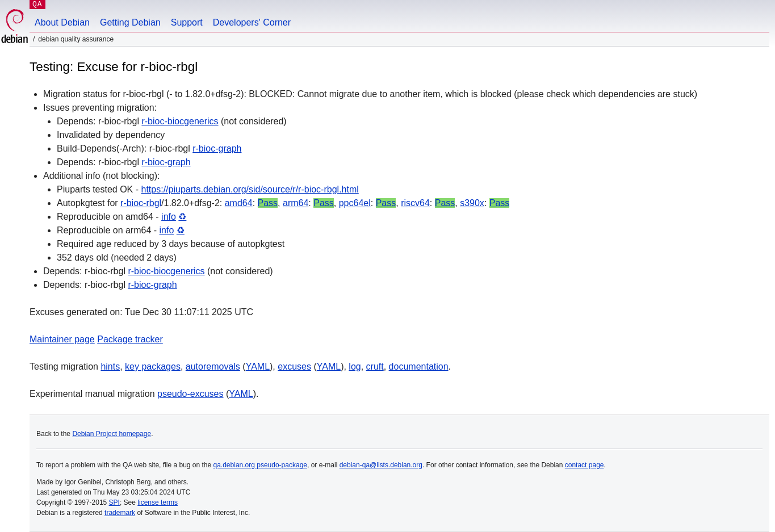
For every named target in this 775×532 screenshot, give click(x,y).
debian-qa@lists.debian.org (381, 465)
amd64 (239, 203)
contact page (585, 465)
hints (110, 366)
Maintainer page (62, 339)
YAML (258, 366)
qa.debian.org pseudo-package (260, 465)
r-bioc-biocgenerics (180, 121)
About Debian (62, 22)
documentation (419, 366)
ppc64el (355, 203)
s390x (472, 203)
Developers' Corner (252, 22)
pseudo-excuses (190, 394)
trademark (120, 513)
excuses (294, 366)
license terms (158, 502)
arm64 (296, 203)
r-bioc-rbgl (141, 203)
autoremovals (213, 366)
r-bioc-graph (217, 148)
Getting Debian (130, 22)
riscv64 (415, 203)
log (355, 366)
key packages (153, 366)
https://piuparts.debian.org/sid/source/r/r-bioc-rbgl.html (250, 189)
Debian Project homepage (112, 434)
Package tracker (130, 339)
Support (187, 22)
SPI (114, 502)
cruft (375, 366)
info (169, 217)
